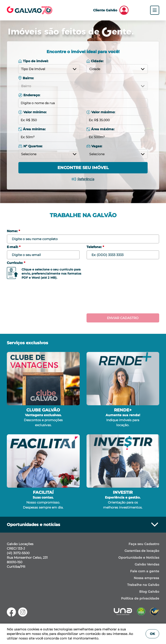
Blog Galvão (149, 592)
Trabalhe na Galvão (143, 585)
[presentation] (83, 298)
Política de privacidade (140, 598)
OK (152, 634)
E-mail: (14, 247)
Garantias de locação (142, 551)
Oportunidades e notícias (83, 525)
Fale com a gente (145, 571)
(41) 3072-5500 (18, 553)
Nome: (13, 231)
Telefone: (95, 247)
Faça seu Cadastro (144, 544)
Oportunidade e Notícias (139, 558)
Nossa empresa (146, 578)
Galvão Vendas (147, 564)
